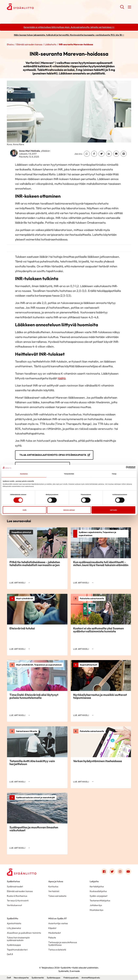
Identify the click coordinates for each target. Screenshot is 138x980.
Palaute (52, 938)
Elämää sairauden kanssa (29, 44)
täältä (62, 378)
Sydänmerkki (38, 978)
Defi (9, 978)
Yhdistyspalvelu (71, 978)
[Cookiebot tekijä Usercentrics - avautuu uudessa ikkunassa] (121, 468)
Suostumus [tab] (24, 474)
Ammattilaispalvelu (91, 978)
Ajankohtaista (14, 923)
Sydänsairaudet (15, 886)
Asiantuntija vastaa (58, 923)
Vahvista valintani (69, 510)
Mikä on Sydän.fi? (58, 918)
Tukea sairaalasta (57, 896)
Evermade (75, 971)
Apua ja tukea (56, 881)
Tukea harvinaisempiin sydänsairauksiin (18, 939)
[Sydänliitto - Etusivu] (22, 872)
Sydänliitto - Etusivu (33, 7)
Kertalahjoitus (97, 886)
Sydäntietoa (13, 881)
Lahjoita (94, 881)
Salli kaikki (113, 510)
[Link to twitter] (112, 871)
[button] (122, 8)
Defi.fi (10, 954)
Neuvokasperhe (21, 978)
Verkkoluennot (14, 905)
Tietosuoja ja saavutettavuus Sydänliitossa (63, 944)
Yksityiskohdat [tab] (69, 474)
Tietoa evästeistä (57, 950)
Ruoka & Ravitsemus (17, 896)
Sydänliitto (13, 918)
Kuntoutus (53, 886)
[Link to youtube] (128, 871)
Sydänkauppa (14, 945)
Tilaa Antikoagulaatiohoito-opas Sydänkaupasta (53, 455)
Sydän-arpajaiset (99, 896)
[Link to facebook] (104, 871)
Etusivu (10, 44)
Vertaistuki (54, 891)
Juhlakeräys (96, 905)
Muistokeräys (97, 910)
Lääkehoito (51, 44)
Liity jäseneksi (14, 928)
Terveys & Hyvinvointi (18, 901)
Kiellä (25, 510)
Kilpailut (52, 928)
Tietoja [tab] (114, 474)
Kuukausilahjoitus (98, 891)
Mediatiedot (55, 933)
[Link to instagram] (120, 871)
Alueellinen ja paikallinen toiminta (24, 933)
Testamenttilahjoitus (100, 901)
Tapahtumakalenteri (17, 950)
